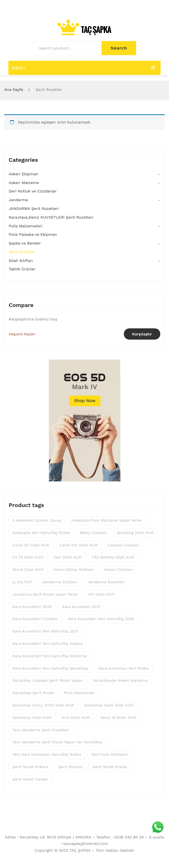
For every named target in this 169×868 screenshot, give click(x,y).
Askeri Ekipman (24, 174)
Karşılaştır (142, 334)
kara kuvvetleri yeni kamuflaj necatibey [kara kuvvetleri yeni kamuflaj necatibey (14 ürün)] (50, 668)
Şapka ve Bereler (25, 243)
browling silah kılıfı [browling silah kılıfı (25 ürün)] (136, 533)
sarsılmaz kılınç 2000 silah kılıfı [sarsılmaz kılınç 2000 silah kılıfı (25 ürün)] (43, 705)
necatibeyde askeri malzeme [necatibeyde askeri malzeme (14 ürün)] (120, 680)
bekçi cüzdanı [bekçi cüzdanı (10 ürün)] (93, 533)
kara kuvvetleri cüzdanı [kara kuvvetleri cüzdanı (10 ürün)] (35, 619)
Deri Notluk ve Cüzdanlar (33, 191)
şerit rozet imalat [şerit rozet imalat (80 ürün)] (110, 767)
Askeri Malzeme (24, 183)
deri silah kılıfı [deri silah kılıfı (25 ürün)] (68, 557)
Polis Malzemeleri (26, 226)
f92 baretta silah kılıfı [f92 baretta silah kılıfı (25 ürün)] (113, 557)
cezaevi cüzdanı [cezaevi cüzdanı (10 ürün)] (124, 545)
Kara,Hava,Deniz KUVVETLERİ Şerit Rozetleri (51, 217)
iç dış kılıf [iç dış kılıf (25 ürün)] (22, 582)
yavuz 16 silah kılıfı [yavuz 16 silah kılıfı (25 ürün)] (118, 717)
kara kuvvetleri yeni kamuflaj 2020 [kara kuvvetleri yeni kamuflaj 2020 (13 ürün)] (101, 619)
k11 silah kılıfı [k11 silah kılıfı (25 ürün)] (101, 594)
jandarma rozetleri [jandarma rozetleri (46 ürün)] (106, 582)
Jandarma (18, 200)
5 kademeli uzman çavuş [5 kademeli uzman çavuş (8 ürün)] (37, 520)
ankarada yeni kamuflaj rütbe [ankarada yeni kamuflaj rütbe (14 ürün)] (41, 533)
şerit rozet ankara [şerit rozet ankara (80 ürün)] (30, 767)
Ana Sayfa (14, 89)
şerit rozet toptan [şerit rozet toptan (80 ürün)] (30, 779)
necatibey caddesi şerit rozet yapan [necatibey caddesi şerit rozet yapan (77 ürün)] (47, 680)
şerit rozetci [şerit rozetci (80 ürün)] (70, 767)
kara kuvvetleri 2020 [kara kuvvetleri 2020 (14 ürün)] (32, 607)
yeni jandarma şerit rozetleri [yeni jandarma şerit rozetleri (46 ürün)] (41, 730)
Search (119, 48)
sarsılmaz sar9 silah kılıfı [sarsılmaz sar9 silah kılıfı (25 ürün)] (109, 705)
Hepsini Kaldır (22, 334)
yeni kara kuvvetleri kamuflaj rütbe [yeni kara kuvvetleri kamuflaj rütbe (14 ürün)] (47, 754)
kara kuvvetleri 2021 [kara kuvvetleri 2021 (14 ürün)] (81, 607)
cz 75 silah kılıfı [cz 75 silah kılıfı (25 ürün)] (28, 557)
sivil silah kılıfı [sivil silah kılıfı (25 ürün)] (76, 717)
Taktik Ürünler (22, 269)
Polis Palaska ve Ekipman (33, 234)
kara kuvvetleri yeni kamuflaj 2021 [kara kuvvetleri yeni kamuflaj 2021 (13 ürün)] (45, 631)
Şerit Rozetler (22, 252)
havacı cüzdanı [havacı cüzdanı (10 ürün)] (118, 569)
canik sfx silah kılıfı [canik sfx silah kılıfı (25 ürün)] (79, 545)
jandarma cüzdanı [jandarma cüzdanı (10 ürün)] (60, 582)
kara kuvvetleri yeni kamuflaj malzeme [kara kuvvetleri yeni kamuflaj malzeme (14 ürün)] (50, 656)
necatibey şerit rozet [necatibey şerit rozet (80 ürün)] (33, 693)
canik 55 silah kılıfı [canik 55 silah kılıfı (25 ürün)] (31, 545)
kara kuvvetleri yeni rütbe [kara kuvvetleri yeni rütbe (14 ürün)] (124, 668)
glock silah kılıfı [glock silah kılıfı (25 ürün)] (28, 569)
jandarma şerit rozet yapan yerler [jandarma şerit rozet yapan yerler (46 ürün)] (45, 594)
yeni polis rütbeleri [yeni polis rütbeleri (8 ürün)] (110, 754)
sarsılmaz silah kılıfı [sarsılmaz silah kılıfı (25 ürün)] (32, 717)
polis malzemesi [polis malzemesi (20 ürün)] (79, 693)
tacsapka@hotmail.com (86, 844)
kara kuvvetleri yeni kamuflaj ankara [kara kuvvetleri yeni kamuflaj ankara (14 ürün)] (47, 643)
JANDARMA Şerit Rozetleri (34, 208)
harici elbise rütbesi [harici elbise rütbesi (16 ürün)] (73, 569)
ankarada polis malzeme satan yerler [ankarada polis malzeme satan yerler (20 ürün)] (107, 520)
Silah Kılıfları (21, 261)
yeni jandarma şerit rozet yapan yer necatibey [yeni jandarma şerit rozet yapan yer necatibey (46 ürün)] (57, 742)
